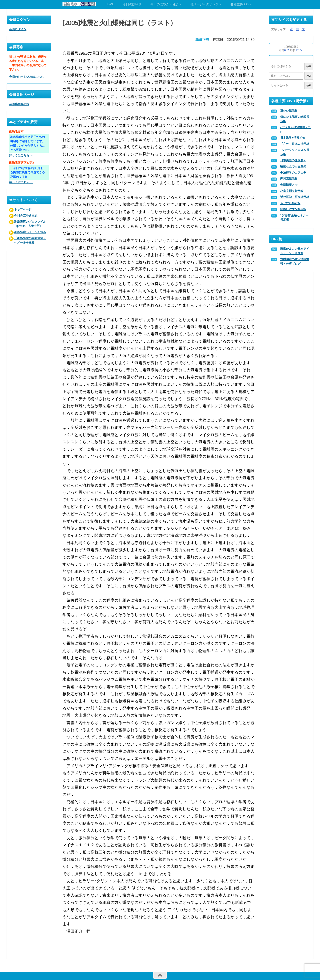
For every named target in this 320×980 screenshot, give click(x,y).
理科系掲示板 (289, 179)
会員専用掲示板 (19, 104)
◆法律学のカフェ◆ (293, 173)
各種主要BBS (240, 4)
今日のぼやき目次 (26, 215)
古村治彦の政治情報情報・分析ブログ (295, 261)
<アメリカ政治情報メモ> (295, 129)
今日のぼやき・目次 (164, 4)
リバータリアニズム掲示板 (295, 152)
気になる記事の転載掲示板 (295, 119)
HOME (110, 4)
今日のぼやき (132, 4)
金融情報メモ (289, 185)
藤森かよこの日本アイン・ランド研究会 (295, 251)
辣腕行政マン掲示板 (293, 209)
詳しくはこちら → (21, 155)
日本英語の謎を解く (293, 160)
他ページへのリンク (204, 4)
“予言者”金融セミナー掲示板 (294, 218)
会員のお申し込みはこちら (26, 77)
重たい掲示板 (289, 111)
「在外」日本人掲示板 (295, 144)
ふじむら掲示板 (290, 203)
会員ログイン (18, 29)
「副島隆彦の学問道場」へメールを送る (30, 240)
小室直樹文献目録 (292, 191)
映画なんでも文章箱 (293, 167)
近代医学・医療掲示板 (295, 197)
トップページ (23, 209)
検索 (309, 66)
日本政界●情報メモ (293, 138)
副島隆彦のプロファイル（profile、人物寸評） (30, 224)
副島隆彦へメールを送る (30, 232)
